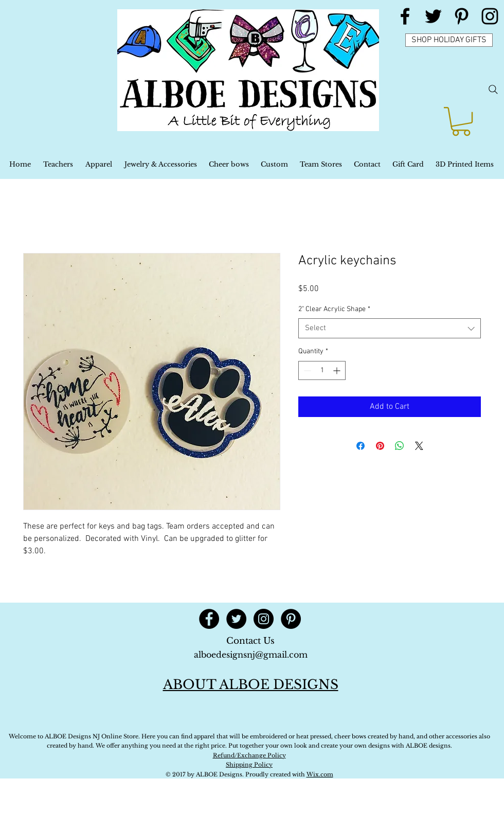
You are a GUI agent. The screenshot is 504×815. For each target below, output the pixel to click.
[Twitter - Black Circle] (236, 619)
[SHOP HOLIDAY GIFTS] (449, 40)
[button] (461, 121)
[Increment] (338, 370)
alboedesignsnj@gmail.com (251, 655)
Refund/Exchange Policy (249, 755)
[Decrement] (306, 370)
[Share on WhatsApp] (400, 446)
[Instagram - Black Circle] (264, 619)
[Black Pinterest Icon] (462, 16)
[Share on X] (419, 446)
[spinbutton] (322, 370)
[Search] (493, 89)
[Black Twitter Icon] (433, 16)
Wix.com (320, 774)
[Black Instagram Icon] (490, 16)
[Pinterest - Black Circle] (291, 619)
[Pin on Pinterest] (380, 446)
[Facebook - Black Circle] (209, 619)
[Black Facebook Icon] (405, 16)
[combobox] (390, 328)
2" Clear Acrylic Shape (334, 309)
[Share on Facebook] (361, 446)
